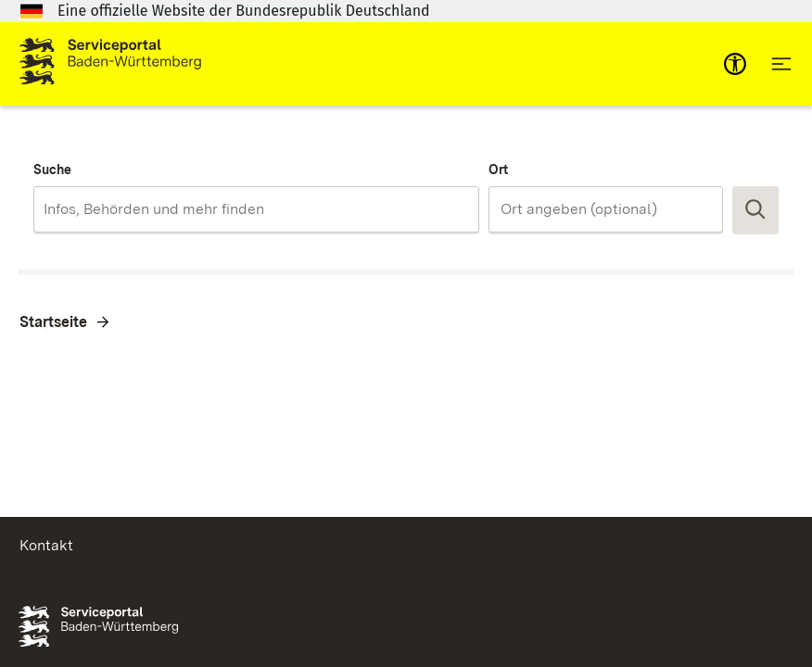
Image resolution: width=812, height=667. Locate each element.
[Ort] (606, 209)
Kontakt (46, 545)
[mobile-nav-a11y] (735, 64)
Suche (52, 170)
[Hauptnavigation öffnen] (781, 64)
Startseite (53, 322)
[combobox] (256, 209)
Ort (498, 170)
